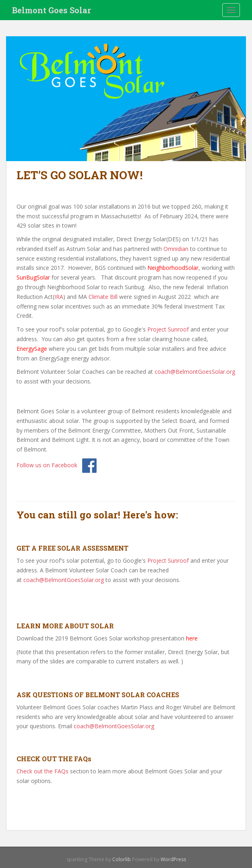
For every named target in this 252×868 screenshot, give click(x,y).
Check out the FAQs (42, 771)
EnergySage (32, 349)
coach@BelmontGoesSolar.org (195, 372)
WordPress (173, 859)
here (192, 638)
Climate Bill (103, 297)
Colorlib (122, 859)
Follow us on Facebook (47, 465)
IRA (59, 297)
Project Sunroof (168, 329)
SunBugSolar (33, 277)
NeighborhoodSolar (173, 268)
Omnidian (176, 249)
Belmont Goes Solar (52, 10)
